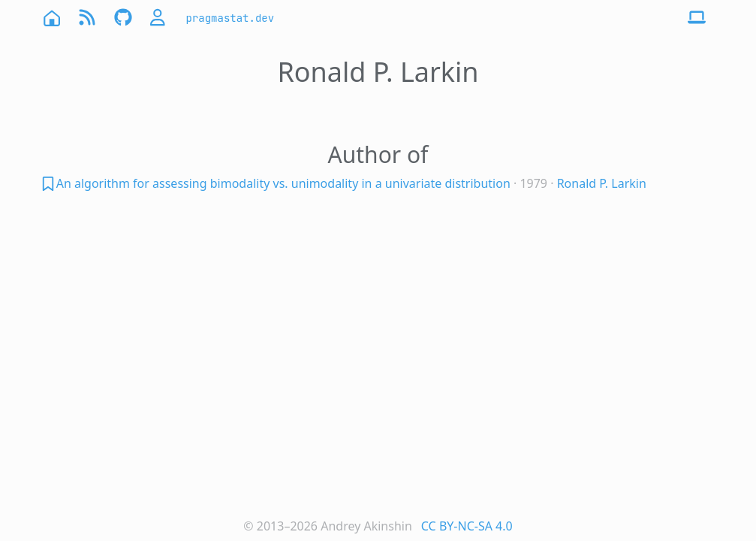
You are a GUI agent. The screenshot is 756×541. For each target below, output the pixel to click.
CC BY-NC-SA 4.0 (467, 526)
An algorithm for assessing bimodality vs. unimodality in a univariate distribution (283, 183)
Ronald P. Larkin (602, 183)
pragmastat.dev (230, 18)
